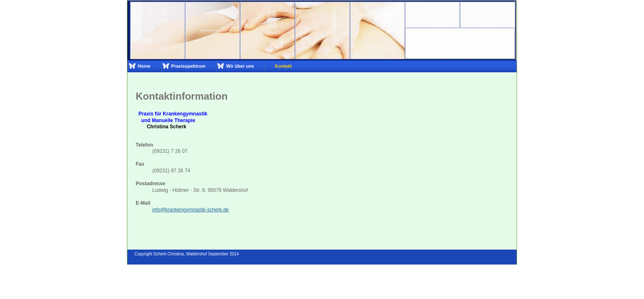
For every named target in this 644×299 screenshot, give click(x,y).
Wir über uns (240, 66)
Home (144, 66)
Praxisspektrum (189, 66)
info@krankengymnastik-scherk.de (190, 210)
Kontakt (283, 66)
